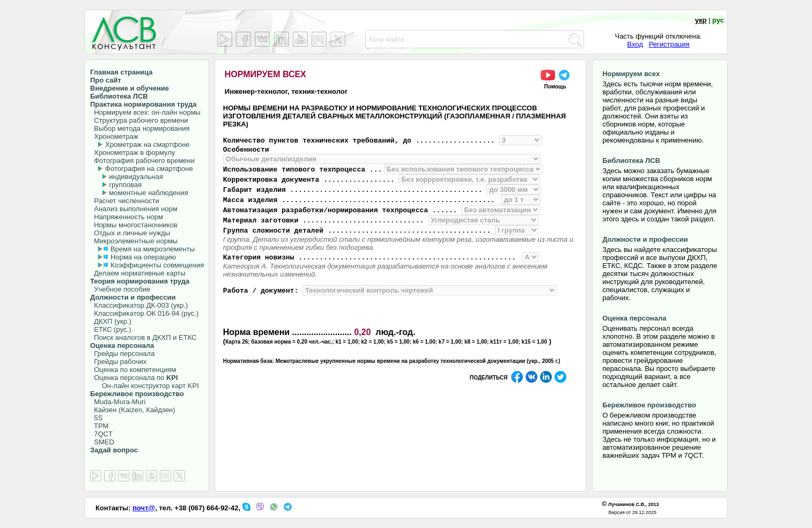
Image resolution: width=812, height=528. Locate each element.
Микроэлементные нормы (134, 241)
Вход (635, 44)
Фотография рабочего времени (142, 161)
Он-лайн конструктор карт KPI (145, 386)
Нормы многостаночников (134, 225)
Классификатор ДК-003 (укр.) (139, 305)
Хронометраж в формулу (132, 153)
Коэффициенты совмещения (157, 265)
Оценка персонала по (134, 378)
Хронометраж (114, 136)
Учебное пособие (120, 289)
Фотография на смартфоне (149, 169)
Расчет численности (125, 201)
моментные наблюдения (148, 193)
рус (718, 20)
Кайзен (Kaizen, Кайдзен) (133, 410)
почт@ (144, 508)
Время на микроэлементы (153, 249)
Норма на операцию (143, 257)
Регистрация (669, 44)
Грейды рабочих (118, 362)
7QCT (101, 434)
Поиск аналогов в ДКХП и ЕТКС (143, 337)
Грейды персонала (122, 354)
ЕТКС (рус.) (110, 329)
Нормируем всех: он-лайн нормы (145, 112)
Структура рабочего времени (139, 120)
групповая (125, 185)
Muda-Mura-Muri (118, 402)
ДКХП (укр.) (111, 321)
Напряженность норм (127, 217)
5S (96, 418)
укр (701, 20)
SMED (102, 442)
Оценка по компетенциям (133, 370)
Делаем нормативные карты (138, 273)
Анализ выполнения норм (134, 209)
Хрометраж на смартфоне (147, 144)
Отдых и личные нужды (130, 233)
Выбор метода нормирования (140, 128)
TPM (99, 426)
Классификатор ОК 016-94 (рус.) (144, 313)
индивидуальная (136, 177)
